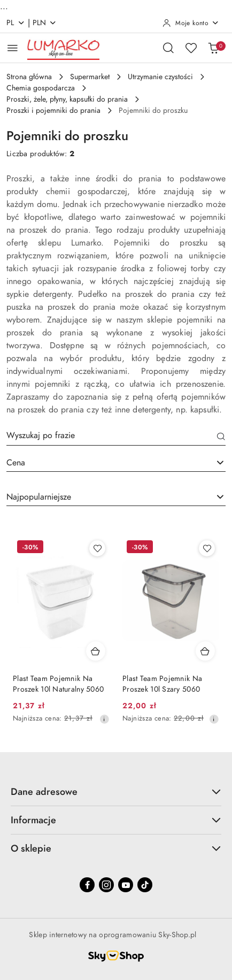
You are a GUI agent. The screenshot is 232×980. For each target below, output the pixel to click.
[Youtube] (126, 885)
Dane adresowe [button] (116, 791)
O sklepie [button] (116, 848)
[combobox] (116, 463)
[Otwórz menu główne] (13, 48)
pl (16, 23)
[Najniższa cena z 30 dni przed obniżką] (104, 719)
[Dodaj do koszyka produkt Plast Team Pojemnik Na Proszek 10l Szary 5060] (205, 651)
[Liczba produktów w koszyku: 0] (213, 48)
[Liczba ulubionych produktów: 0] (191, 48)
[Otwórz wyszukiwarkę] (168, 48)
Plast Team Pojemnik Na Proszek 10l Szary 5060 (162, 684)
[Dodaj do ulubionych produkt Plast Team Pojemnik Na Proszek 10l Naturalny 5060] (97, 548)
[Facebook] (87, 885)
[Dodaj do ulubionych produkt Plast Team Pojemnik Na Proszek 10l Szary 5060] (207, 548)
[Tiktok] (145, 885)
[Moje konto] (191, 23)
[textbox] (103, 463)
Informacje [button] (116, 820)
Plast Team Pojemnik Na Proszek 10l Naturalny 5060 (58, 684)
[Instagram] (106, 885)
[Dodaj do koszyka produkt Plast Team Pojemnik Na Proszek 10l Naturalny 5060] (96, 651)
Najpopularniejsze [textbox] (39, 497)
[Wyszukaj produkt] (116, 437)
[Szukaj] (221, 438)
